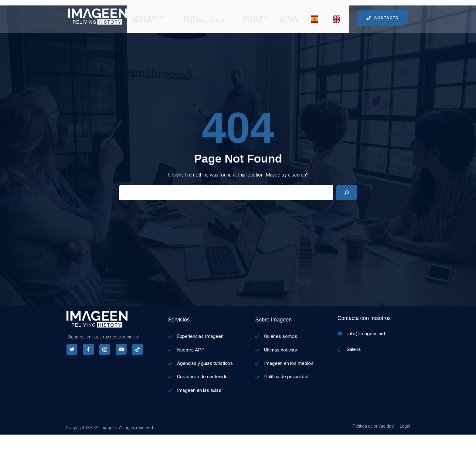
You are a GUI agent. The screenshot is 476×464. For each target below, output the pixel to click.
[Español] (3, 452)
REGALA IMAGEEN (289, 14)
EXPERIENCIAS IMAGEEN (151, 14)
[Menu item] (317, 14)
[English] (3, 460)
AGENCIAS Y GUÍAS (255, 14)
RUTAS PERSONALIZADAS (207, 14)
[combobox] (3, 452)
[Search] (347, 194)
